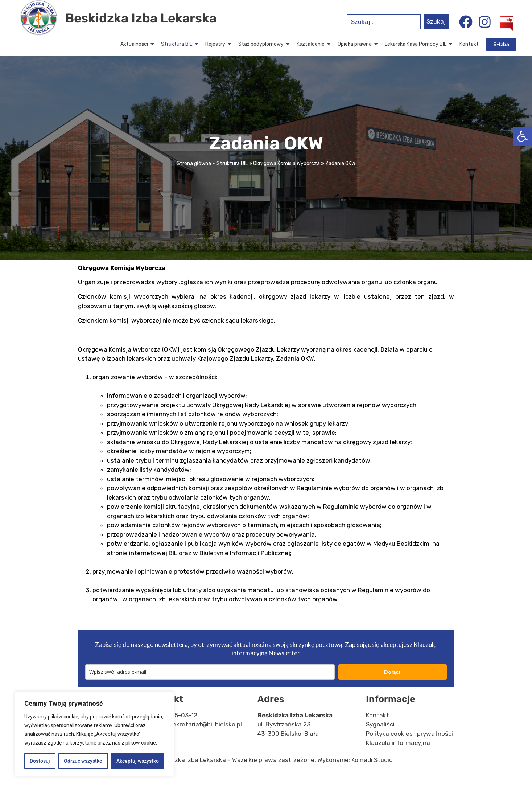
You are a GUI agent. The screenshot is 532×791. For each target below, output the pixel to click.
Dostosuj (40, 761)
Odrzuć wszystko (83, 761)
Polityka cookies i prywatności (409, 747)
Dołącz (392, 686)
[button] (523, 136)
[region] (94, 734)
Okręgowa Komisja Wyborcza (286, 178)
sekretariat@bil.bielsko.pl (206, 738)
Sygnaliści (380, 738)
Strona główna (194, 178)
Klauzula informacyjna (398, 757)
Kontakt (378, 729)
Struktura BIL (232, 178)
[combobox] (384, 22)
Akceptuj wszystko (138, 761)
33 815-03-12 (178, 729)
